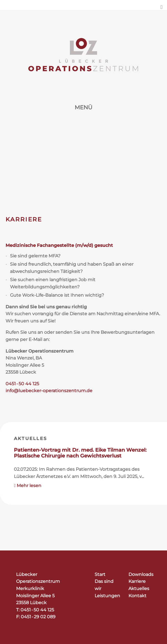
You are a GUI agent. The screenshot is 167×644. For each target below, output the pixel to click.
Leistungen (107, 596)
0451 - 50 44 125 (22, 384)
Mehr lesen (28, 486)
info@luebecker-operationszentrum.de (49, 391)
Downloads (141, 574)
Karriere (137, 581)
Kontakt (137, 596)
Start (100, 574)
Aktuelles (30, 439)
